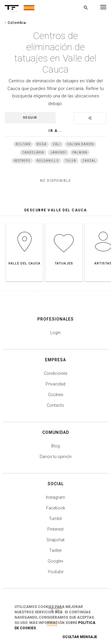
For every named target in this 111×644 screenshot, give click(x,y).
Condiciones (56, 373)
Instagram (55, 497)
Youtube (55, 572)
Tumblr (55, 519)
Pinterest (55, 529)
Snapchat (55, 540)
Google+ (56, 561)
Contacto (55, 405)
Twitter (55, 550)
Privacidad (55, 384)
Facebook (56, 508)
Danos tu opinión (56, 457)
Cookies (56, 395)
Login (55, 333)
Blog (55, 446)
